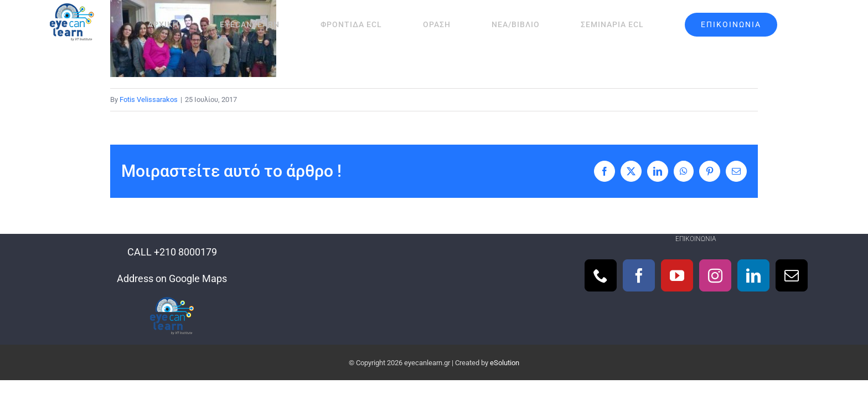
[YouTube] (677, 275)
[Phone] (601, 275)
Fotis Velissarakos (149, 99)
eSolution (505, 363)
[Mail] (792, 275)
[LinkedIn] (753, 275)
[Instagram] (715, 275)
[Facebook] (639, 275)
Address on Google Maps (172, 278)
